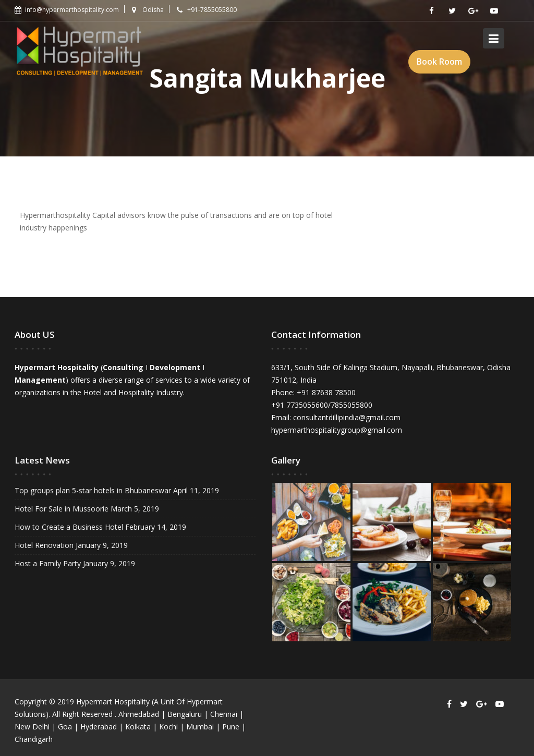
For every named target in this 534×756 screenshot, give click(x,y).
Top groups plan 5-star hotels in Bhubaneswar (93, 491)
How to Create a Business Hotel (70, 527)
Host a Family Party (49, 563)
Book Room (439, 62)
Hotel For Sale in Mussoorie (62, 509)
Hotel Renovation (45, 545)
